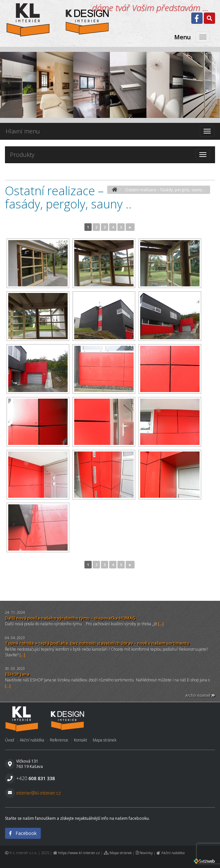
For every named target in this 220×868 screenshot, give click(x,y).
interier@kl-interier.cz (38, 793)
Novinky (146, 853)
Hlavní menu (23, 131)
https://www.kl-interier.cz (79, 853)
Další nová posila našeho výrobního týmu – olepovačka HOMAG (70, 618)
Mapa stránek (105, 740)
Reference (59, 740)
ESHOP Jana (17, 674)
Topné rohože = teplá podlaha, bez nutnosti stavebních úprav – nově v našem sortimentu (97, 643)
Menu (182, 37)
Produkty (22, 155)
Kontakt (80, 740)
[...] (161, 624)
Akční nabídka (32, 740)
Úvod (10, 740)
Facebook (23, 833)
